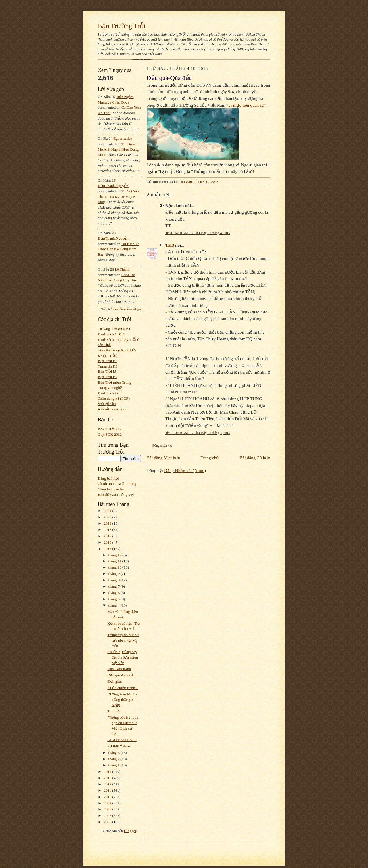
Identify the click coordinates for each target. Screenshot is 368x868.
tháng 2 (115, 759)
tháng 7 (115, 586)
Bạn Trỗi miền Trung (115, 382)
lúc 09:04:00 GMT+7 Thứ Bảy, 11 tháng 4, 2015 (198, 233)
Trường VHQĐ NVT (114, 329)
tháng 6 (115, 593)
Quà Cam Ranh (119, 669)
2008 (108, 809)
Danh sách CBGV (112, 334)
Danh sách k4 (108, 393)
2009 (108, 803)
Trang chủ (210, 458)
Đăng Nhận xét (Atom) (185, 470)
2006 (108, 822)
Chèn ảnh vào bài (111, 489)
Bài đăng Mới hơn (163, 458)
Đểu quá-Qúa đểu (121, 675)
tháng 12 (116, 555)
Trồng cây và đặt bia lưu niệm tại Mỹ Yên (123, 640)
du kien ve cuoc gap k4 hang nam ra (119, 249)
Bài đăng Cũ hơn (255, 458)
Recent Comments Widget (126, 309)
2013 (108, 778)
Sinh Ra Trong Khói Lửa (117, 350)
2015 (108, 549)
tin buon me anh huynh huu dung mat (118, 149)
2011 (108, 790)
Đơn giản (115, 681)
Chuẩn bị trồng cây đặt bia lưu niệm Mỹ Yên (123, 657)
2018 (108, 530)
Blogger (130, 831)
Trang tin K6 (108, 366)
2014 (108, 772)
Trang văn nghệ (110, 388)
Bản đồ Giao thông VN (116, 495)
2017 (108, 536)
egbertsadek (123, 138)
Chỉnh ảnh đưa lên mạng (117, 484)
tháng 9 (115, 574)
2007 (108, 816)
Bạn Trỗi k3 (107, 377)
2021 (108, 511)
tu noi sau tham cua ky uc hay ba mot (118, 196)
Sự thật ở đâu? (119, 746)
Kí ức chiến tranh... (122, 688)
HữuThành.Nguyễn (113, 186)
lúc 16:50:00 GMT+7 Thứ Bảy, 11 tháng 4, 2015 (198, 433)
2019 (108, 523)
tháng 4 (115, 605)
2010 (108, 797)
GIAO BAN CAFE (122, 740)
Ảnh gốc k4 (107, 404)
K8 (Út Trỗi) (108, 356)
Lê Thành (122, 269)
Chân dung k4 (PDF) (114, 398)
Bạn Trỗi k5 (107, 371)
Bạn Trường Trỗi (122, 26)
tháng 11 (115, 561)
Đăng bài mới (108, 478)
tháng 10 (116, 567)
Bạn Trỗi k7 (107, 361)
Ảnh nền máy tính (112, 409)
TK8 (170, 245)
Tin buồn (114, 711)
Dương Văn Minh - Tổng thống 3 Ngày (122, 699)
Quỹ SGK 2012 (110, 434)
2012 (108, 784)
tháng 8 (115, 580)
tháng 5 (115, 599)
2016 (108, 542)
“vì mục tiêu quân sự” (247, 105)
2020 (108, 517)
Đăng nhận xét (162, 446)
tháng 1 (115, 765)
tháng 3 (115, 753)
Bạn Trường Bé (110, 429)
